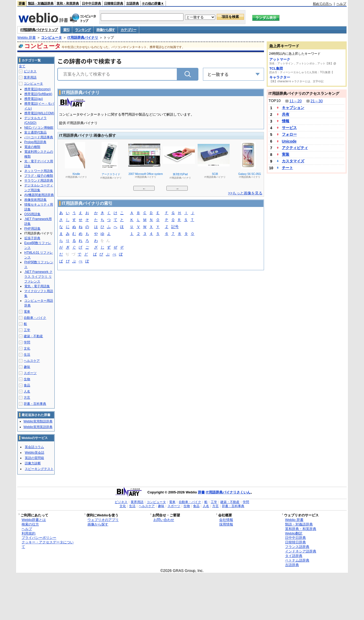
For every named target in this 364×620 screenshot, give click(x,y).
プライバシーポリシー (39, 538)
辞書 (22, 3)
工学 (27, 330)
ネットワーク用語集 (39, 171)
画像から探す (106, 30)
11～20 (295, 101)
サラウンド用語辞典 (39, 180)
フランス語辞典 (297, 547)
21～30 (317, 101)
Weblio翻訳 (294, 533)
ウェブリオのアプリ (103, 520)
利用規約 (29, 533)
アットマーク (280, 59)
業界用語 (30, 77)
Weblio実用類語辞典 (38, 421)
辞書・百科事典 (35, 404)
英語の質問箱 (34, 458)
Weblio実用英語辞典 (38, 427)
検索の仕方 (30, 524)
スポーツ (30, 373)
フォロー (289, 134)
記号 (175, 227)
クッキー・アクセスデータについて (48, 544)
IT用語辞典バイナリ (83, 38)
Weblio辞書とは (34, 520)
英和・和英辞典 (68, 3)
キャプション (293, 108)
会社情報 (226, 520)
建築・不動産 (33, 336)
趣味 (27, 367)
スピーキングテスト (39, 469)
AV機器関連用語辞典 (39, 195)
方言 (27, 398)
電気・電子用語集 (37, 286)
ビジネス (30, 71)
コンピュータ (51, 38)
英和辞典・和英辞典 (301, 529)
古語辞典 (133, 3)
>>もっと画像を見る (245, 193)
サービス (289, 128)
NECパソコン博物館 (39, 128)
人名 (27, 391)
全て (22, 66)
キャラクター (280, 77)
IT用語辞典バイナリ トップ (39, 30)
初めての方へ (322, 4)
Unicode (289, 141)
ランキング (83, 30)
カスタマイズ (293, 161)
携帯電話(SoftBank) (38, 94)
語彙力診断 (33, 463)
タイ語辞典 (294, 556)
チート (287, 168)
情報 (286, 121)
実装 (286, 154)
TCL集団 (276, 68)
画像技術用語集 (35, 200)
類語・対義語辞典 (41, 3)
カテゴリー (128, 30)
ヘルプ (341, 4)
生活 (27, 355)
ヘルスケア (32, 361)
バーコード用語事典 (39, 137)
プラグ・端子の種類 (39, 176)
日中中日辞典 (91, 3)
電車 (27, 312)
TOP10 (275, 101)
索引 (66, 30)
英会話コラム (34, 447)
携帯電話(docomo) (37, 89)
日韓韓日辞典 (114, 3)
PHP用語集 (32, 229)
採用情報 (226, 524)
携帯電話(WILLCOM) (39, 113)
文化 (27, 348)
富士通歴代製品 (35, 132)
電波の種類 (32, 147)
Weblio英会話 (34, 453)
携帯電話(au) (33, 99)
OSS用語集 (32, 214)
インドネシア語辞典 (301, 551)
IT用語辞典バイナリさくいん (228, 492)
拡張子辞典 (32, 238)
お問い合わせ (164, 520)
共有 (286, 114)
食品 (27, 385)
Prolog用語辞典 (35, 142)
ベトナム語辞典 (297, 560)
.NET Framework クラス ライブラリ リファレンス (38, 277)
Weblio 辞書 (27, 38)
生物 (27, 379)
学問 (27, 342)
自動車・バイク (35, 318)
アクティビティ (295, 148)
